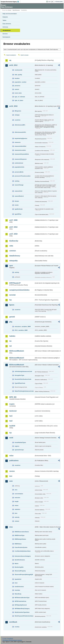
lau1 (11, 416)
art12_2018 (13, 106)
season (17, 89)
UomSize (17, 590)
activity (17, 272)
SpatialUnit (18, 579)
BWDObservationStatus (22, 532)
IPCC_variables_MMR (21, 330)
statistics (17, 509)
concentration (19, 494)
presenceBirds (19, 172)
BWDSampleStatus (20, 539)
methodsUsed (19, 163)
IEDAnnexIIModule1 (17, 351)
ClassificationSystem (21, 547)
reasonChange (19, 185)
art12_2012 (13, 65)
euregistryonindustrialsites (19, 290)
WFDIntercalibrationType (22, 598)
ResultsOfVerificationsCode (23, 379)
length (17, 501)
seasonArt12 (18, 191)
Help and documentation (10, 14)
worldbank (13, 622)
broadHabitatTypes (20, 442)
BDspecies (18, 111)
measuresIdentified (20, 146)
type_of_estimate (20, 97)
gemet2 (12, 317)
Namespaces (6, 37)
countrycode (18, 70)
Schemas (5, 27)
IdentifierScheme (20, 560)
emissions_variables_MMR (23, 327)
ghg (11, 322)
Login (49, 2)
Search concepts (24, 55)
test (11, 476)
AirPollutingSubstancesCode (23, 371)
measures (18, 142)
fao (10, 300)
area (16, 490)
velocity (17, 517)
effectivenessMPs (20, 125)
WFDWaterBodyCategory (22, 609)
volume (17, 521)
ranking (17, 181)
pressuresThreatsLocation (23, 176)
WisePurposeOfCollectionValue (24, 616)
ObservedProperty (20, 571)
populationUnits (19, 167)
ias (10, 341)
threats (17, 201)
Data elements (7, 24)
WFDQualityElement (21, 605)
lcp (10, 433)
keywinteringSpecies (21, 138)
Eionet (10, 10)
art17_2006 (13, 220)
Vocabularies (7, 30)
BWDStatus (18, 544)
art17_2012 (13, 227)
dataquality (13, 261)
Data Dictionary (16, 10)
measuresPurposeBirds (22, 154)
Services (5, 34)
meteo (17, 505)
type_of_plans (19, 100)
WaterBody (18, 594)
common (13, 251)
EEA (10, 2)
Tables (4, 20)
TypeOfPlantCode (20, 383)
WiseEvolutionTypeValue (22, 612)
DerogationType (19, 375)
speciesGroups (19, 450)
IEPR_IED (13, 397)
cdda (11, 246)
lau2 (11, 421)
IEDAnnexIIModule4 (17, 365)
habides (12, 336)
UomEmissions (19, 587)
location (17, 78)
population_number (21, 82)
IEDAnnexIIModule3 (17, 358)
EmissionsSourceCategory (23, 556)
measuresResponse (21, 159)
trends (17, 205)
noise (11, 456)
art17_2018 (13, 234)
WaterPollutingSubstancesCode (24, 391)
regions (17, 446)
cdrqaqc (17, 115)
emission (17, 498)
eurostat (12, 295)
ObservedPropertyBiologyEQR (24, 575)
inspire (12, 404)
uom (11, 481)
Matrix (17, 564)
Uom (16, 583)
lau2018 (12, 426)
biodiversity (14, 241)
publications (14, 461)
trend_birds (18, 93)
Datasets (5, 17)
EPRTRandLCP (15, 283)
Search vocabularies (11, 55)
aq (10, 60)
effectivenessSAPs (20, 132)
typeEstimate (19, 209)
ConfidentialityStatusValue (23, 551)
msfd (11, 438)
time (16, 513)
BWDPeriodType (20, 535)
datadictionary (15, 256)
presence (17, 86)
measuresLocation (20, 150)
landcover (13, 411)
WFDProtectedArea (20, 601)
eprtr (11, 266)
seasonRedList (19, 196)
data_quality (18, 75)
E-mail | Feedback (8, 639)
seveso (12, 471)
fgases (12, 305)
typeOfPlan (18, 214)
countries (18, 120)
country (17, 627)
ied (10, 346)
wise (11, 527)
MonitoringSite (19, 567)
